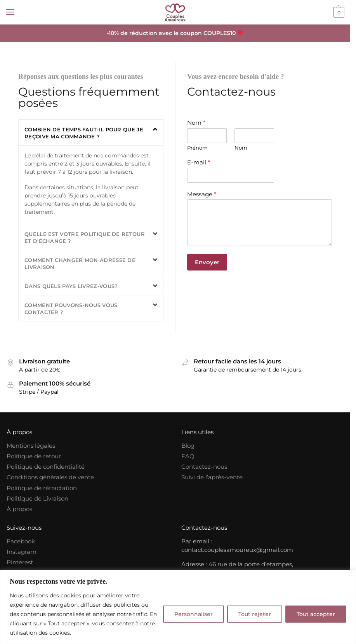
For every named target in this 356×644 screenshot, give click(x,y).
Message (202, 194)
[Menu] (17, 12)
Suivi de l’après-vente (212, 477)
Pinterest (20, 562)
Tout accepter (316, 614)
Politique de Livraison (37, 499)
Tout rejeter (255, 614)
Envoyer (207, 262)
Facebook (21, 541)
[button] (91, 133)
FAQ (188, 456)
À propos (19, 509)
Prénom (197, 148)
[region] (178, 607)
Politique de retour (34, 456)
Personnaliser (194, 614)
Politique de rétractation (42, 488)
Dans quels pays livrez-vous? (71, 286)
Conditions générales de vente (50, 477)
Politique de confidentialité (46, 467)
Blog (188, 446)
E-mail (199, 162)
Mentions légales (31, 446)
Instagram (22, 552)
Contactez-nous (204, 467)
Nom (196, 123)
